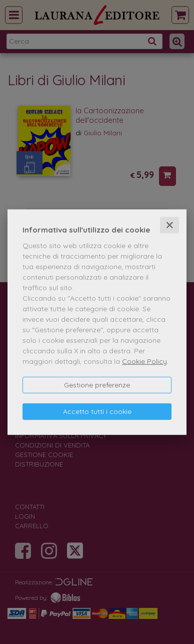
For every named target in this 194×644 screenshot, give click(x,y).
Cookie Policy (144, 361)
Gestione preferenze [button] (97, 385)
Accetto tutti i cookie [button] (97, 411)
